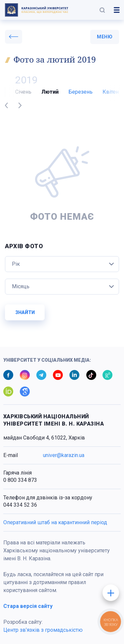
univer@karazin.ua (64, 455)
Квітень (112, 92)
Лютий (50, 92)
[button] (102, 10)
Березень (81, 92)
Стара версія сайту (28, 606)
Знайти (25, 312)
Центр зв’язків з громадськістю (43, 630)
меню (105, 37)
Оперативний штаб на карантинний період (55, 522)
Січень (23, 92)
